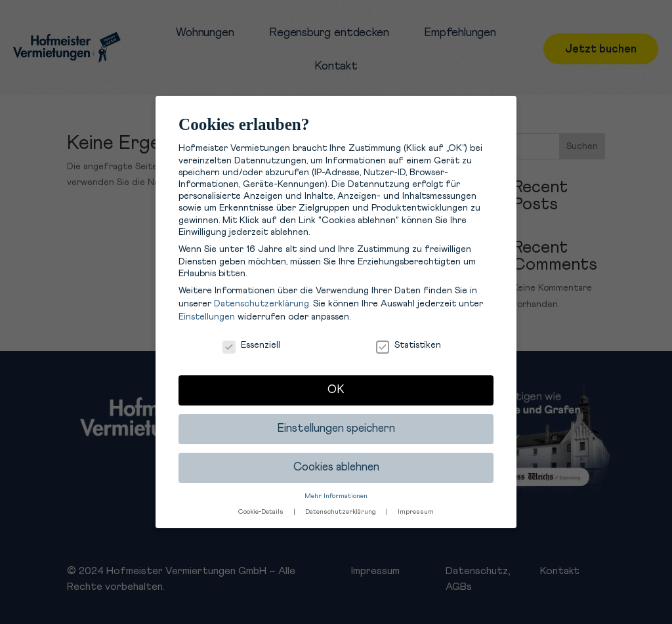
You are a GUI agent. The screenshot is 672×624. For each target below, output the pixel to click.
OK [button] (336, 390)
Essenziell (251, 345)
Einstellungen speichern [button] (336, 428)
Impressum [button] (416, 512)
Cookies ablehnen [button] (336, 467)
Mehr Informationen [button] (336, 496)
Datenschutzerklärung (262, 304)
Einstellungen (207, 317)
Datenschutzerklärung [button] (342, 512)
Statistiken (409, 345)
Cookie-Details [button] (262, 512)
